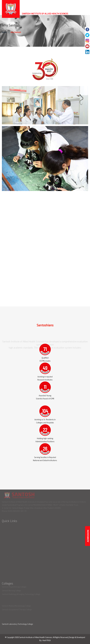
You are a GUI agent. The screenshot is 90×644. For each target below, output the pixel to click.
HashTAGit (47, 641)
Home (4, 32)
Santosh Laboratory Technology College (17, 624)
